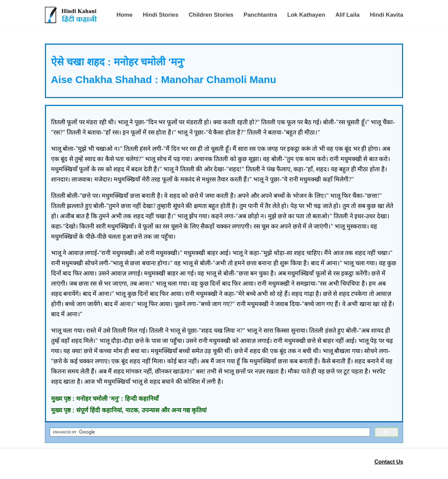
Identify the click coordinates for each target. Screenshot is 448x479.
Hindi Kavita (386, 15)
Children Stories (211, 15)
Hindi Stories (161, 15)
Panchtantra (260, 15)
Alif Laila (347, 15)
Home (124, 15)
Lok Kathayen (306, 15)
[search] (209, 432)
